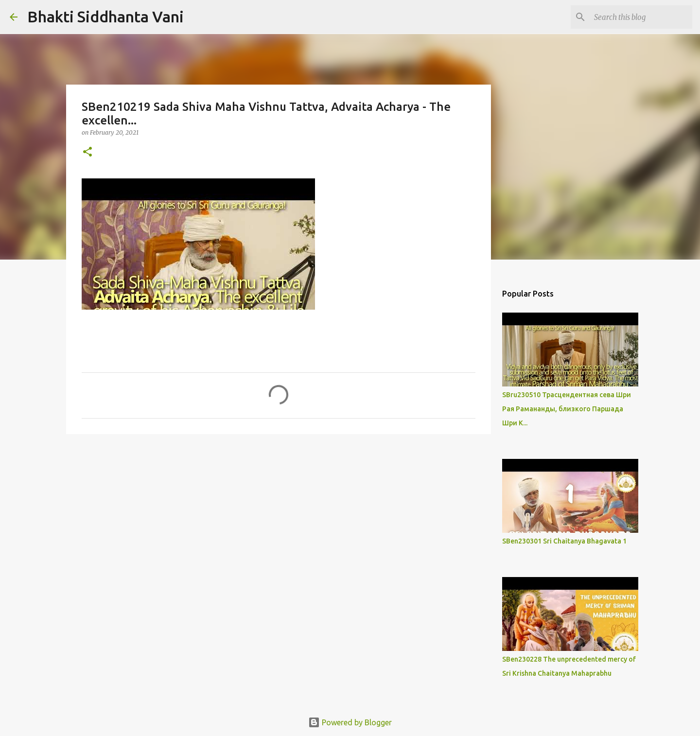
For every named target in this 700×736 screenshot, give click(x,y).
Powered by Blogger (350, 722)
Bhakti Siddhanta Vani (105, 17)
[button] (87, 152)
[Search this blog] (641, 17)
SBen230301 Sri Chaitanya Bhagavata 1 (564, 541)
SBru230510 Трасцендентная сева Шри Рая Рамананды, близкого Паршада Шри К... (567, 409)
